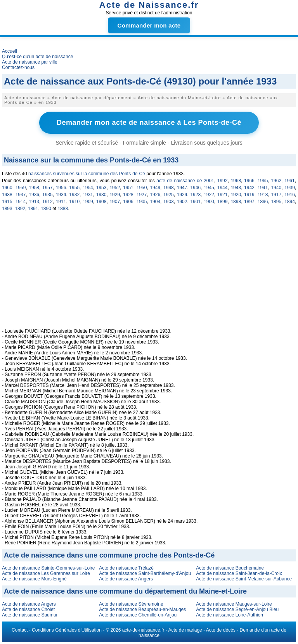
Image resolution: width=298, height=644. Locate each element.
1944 (223, 188)
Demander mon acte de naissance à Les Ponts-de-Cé (149, 123)
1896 (263, 202)
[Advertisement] (149, 274)
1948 (169, 188)
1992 (223, 181)
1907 (115, 202)
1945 (209, 188)
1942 (249, 188)
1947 (182, 188)
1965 (263, 181)
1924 (182, 195)
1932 (74, 195)
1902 (182, 202)
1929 (115, 195)
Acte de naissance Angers (126, 579)
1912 (48, 202)
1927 (142, 195)
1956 (61, 188)
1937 (21, 195)
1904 (155, 202)
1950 (142, 188)
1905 (142, 202)
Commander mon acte (149, 25)
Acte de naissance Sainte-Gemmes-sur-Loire (48, 568)
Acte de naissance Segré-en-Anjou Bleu (237, 609)
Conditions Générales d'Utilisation (67, 630)
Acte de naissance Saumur (30, 615)
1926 (155, 195)
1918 (263, 195)
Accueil (10, 51)
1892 (20, 209)
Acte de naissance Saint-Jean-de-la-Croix (239, 573)
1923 (195, 195)
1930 (101, 195)
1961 (290, 181)
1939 (290, 188)
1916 (290, 195)
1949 (155, 188)
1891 (33, 209)
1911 (61, 202)
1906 (128, 202)
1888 (63, 209)
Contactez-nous (18, 67)
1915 (7, 202)
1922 (209, 195)
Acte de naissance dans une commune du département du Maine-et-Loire (125, 591)
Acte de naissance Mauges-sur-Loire (234, 604)
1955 (74, 188)
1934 (61, 195)
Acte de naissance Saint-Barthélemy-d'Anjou (145, 573)
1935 (48, 195)
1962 (276, 181)
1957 (48, 188)
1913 (34, 202)
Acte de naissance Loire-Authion (230, 615)
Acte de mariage (185, 630)
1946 (195, 188)
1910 (74, 202)
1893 (7, 209)
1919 (249, 195)
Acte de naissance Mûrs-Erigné (34, 579)
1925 (169, 195)
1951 (128, 188)
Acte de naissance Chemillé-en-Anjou (138, 615)
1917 (276, 195)
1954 (88, 188)
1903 (169, 202)
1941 (263, 188)
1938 (7, 195)
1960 (7, 188)
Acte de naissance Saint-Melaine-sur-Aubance (244, 579)
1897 (249, 202)
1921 (223, 195)
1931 (88, 195)
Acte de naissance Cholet (28, 609)
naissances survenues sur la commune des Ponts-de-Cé (87, 174)
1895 (276, 202)
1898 (236, 202)
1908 (101, 202)
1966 (249, 181)
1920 (236, 195)
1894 (290, 202)
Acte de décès (221, 630)
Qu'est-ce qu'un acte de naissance (37, 57)
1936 (34, 195)
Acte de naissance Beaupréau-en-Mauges (142, 609)
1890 (46, 209)
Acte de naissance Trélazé (126, 568)
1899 (223, 202)
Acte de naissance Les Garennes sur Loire (46, 573)
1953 (101, 188)
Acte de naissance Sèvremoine (131, 604)
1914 (21, 202)
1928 (128, 195)
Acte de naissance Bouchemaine (230, 568)
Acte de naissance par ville (30, 62)
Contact (20, 630)
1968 (236, 181)
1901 (195, 202)
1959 (21, 188)
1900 (209, 202)
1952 (115, 188)
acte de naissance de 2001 (185, 181)
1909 (88, 202)
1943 (236, 188)
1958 (34, 188)
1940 (276, 188)
